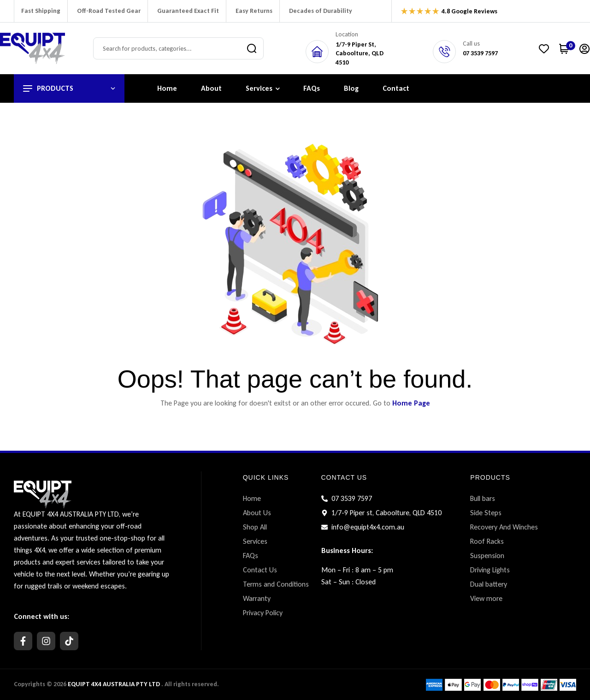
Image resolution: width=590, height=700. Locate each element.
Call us (471, 44)
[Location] (317, 52)
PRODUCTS (490, 477)
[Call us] (444, 52)
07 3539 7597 (480, 53)
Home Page (411, 403)
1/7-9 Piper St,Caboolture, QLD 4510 (360, 53)
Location (347, 34)
